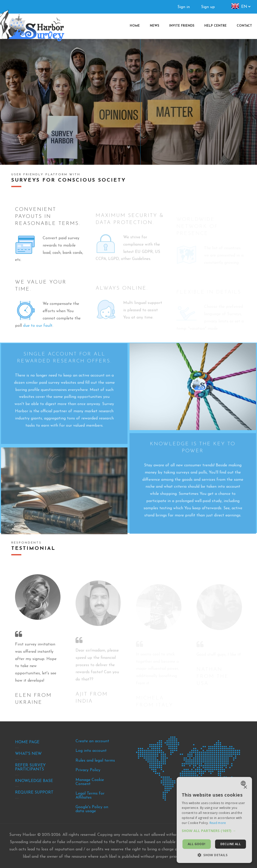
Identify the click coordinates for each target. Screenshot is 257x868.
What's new (28, 754)
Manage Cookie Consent (90, 782)
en (244, 7)
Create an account (92, 741)
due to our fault (38, 335)
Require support (34, 793)
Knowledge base (34, 781)
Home (135, 26)
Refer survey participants (30, 767)
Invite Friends (182, 26)
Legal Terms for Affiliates (90, 796)
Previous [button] (10, 102)
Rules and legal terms (95, 761)
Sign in (184, 7)
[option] (128, 102)
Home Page (27, 742)
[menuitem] (244, 26)
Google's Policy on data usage (92, 809)
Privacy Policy (88, 770)
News (154, 26)
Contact (244, 26)
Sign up (208, 7)
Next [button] (247, 102)
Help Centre (215, 26)
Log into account (91, 751)
